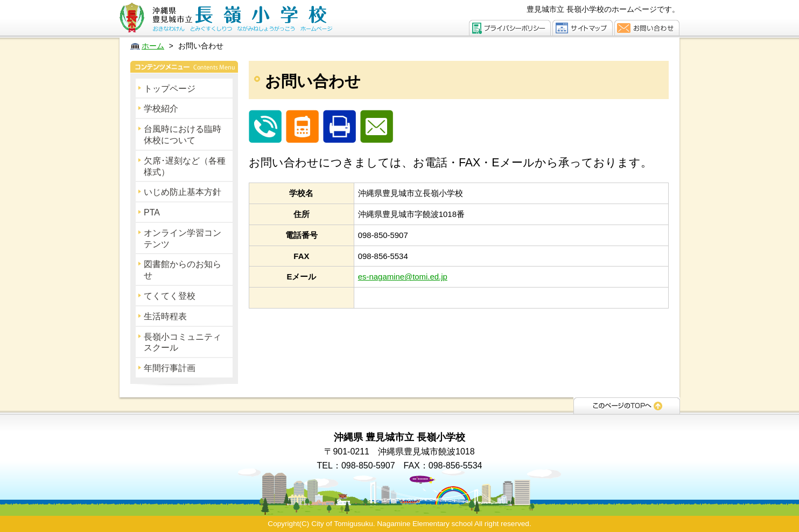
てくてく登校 (170, 296)
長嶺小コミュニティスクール (183, 342)
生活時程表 (165, 316)
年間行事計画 (170, 368)
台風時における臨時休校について (183, 135)
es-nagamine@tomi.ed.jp (403, 276)
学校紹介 (161, 108)
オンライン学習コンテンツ (183, 239)
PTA (152, 212)
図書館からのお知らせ (183, 270)
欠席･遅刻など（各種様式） (185, 166)
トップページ (170, 89)
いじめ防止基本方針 (183, 192)
